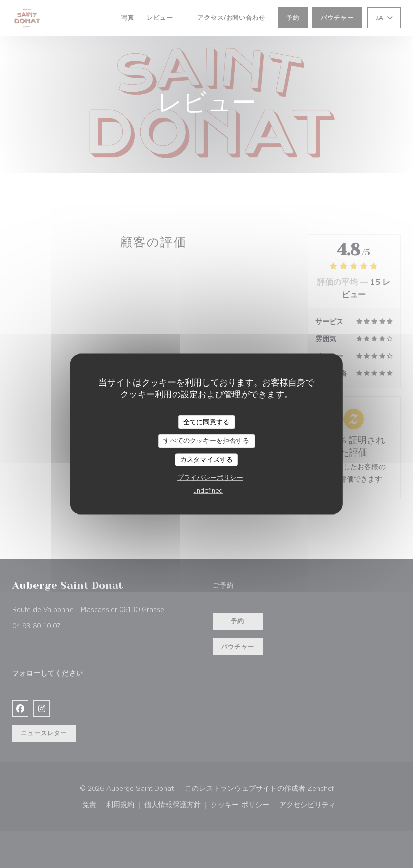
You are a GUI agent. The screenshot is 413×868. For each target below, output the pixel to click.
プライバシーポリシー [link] (210, 478)
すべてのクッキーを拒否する (206, 441)
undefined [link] (208, 491)
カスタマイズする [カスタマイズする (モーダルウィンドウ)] (206, 459)
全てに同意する (206, 422)
